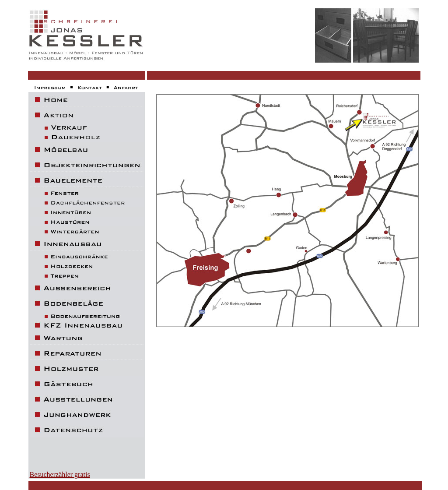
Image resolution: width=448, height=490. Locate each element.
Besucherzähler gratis (60, 474)
